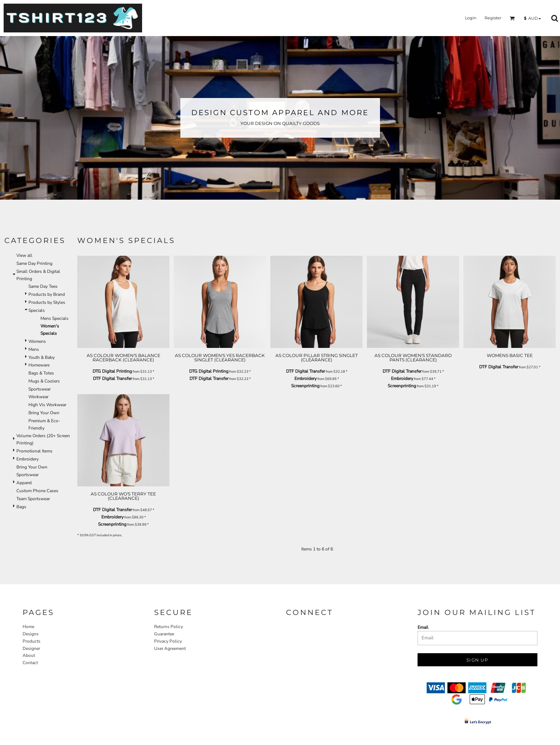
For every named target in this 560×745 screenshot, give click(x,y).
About (29, 655)
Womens (37, 341)
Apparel (24, 483)
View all (24, 255)
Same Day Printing (34, 263)
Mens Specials (54, 318)
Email (423, 627)
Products (32, 641)
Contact (30, 663)
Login (471, 18)
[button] (512, 18)
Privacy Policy (168, 641)
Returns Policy (169, 627)
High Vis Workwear (47, 405)
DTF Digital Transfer (112, 379)
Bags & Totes (41, 373)
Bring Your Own (44, 413)
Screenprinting (305, 386)
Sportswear (40, 389)
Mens (34, 349)
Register (493, 18)
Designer (31, 648)
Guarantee (164, 634)
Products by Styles (47, 302)
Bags (21, 507)
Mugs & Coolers (44, 381)
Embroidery (28, 459)
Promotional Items (34, 451)
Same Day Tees (43, 286)
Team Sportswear (33, 499)
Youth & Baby (42, 357)
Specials (37, 310)
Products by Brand (47, 294)
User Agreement (170, 648)
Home (28, 627)
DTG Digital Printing (112, 371)
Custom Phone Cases (37, 491)
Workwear (38, 397)
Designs (31, 634)
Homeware (39, 365)
